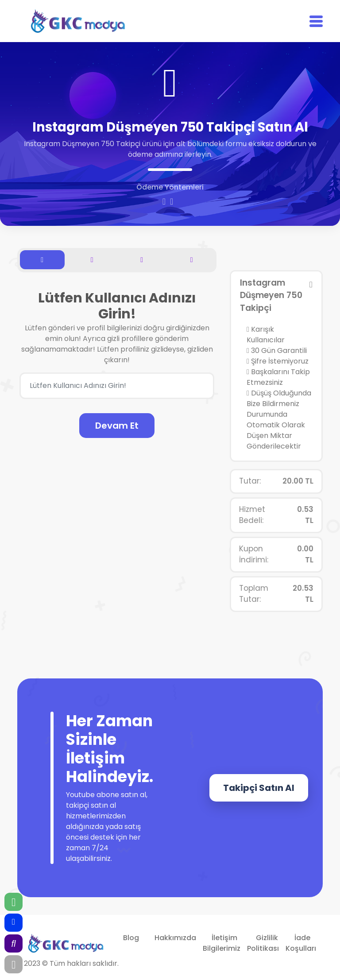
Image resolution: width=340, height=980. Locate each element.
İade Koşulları (301, 943)
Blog (131, 938)
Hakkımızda (175, 938)
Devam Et (117, 426)
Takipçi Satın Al (259, 788)
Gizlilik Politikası (263, 943)
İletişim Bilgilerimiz (222, 943)
